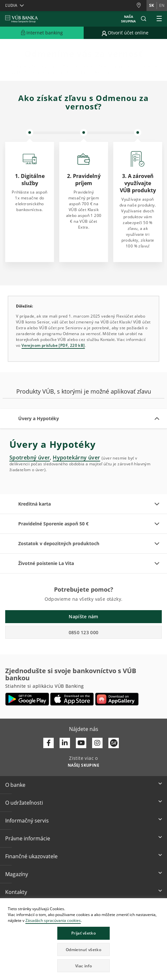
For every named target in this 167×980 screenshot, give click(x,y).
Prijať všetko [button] (83, 933)
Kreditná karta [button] (35, 504)
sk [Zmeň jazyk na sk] (152, 5)
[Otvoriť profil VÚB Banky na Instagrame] (97, 743)
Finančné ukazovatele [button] (31, 856)
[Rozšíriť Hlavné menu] (159, 19)
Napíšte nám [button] (83, 616)
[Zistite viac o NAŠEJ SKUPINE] (83, 765)
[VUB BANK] (22, 19)
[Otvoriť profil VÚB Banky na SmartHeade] (114, 743)
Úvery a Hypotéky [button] (39, 418)
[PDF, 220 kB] (71, 345)
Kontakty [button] (16, 892)
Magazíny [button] (17, 874)
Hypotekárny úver (76, 458)
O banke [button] (15, 785)
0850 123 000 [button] (84, 632)
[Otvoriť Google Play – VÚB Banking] (27, 699)
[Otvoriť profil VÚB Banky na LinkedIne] (65, 743)
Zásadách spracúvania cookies (53, 920)
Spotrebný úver (30, 458)
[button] (144, 19)
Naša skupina (128, 19)
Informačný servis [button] (27, 821)
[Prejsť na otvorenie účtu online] (125, 33)
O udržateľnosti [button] (24, 803)
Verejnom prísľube (40, 345)
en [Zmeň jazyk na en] (162, 5)
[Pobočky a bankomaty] (141, 5)
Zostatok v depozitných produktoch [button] (59, 543)
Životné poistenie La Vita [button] (46, 563)
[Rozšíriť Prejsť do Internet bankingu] (42, 33)
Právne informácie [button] (28, 838)
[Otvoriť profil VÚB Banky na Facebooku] (49, 743)
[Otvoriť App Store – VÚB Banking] (72, 699)
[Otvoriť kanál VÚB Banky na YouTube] (81, 743)
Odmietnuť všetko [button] (83, 950)
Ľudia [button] (11, 5)
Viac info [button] (83, 966)
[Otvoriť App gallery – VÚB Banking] (117, 699)
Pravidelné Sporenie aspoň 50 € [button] (53, 524)
